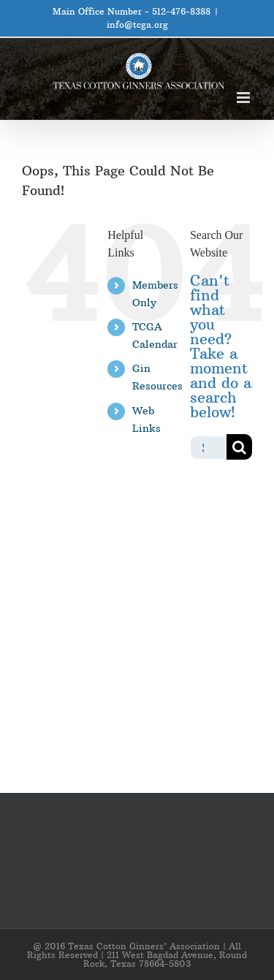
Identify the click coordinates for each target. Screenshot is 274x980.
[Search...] (208, 447)
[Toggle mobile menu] (244, 98)
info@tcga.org (137, 24)
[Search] (239, 447)
